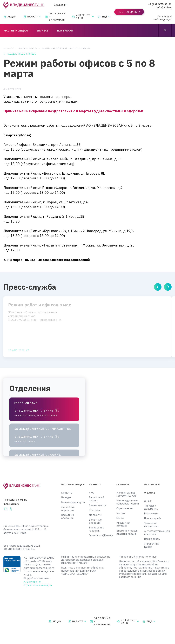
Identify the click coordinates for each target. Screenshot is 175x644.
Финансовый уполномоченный (138, 557)
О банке (9, 48)
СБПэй (120, 518)
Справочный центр (152, 545)
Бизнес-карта (97, 505)
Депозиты (95, 515)
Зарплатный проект (96, 499)
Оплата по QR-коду (101, 535)
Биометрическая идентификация (127, 532)
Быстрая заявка (129, 12)
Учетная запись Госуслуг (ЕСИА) (126, 494)
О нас (147, 501)
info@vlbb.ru (164, 7)
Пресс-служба (28, 48)
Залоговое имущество (151, 525)
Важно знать (152, 539)
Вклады (66, 497)
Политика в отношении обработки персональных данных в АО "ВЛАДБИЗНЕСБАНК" (83, 571)
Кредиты (67, 493)
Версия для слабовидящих (162, 18)
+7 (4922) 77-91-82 (160, 4)
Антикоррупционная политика (154, 533)
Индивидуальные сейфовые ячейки (128, 502)
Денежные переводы (68, 509)
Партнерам (152, 484)
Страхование (124, 508)
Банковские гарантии (96, 529)
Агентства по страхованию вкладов (38, 583)
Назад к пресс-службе (21, 54)
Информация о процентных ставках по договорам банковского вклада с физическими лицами (86, 560)
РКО (92, 493)
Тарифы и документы (151, 507)
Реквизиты (151, 514)
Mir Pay (121, 513)
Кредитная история (123, 524)
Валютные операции (68, 516)
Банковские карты (73, 502)
